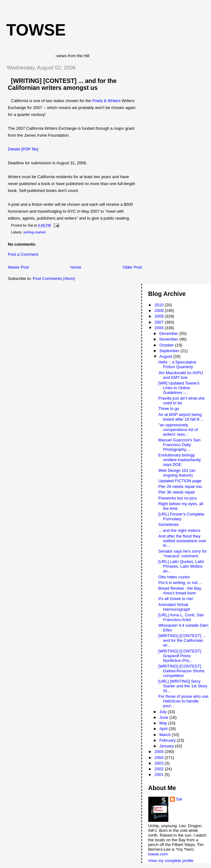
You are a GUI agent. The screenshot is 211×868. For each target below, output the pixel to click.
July (164, 712)
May (164, 723)
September (170, 351)
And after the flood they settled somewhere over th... (182, 541)
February (168, 740)
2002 (160, 769)
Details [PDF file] (23, 149)
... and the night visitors (179, 530)
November (169, 339)
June (164, 717)
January (167, 746)
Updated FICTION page (180, 481)
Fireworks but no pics (178, 498)
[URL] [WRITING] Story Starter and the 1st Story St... (183, 686)
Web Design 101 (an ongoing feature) (177, 473)
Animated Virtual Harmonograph (174, 607)
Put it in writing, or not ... (180, 583)
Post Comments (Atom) (54, 278)
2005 (160, 752)
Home (76, 267)
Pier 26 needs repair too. (181, 486)
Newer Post (18, 267)
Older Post (132, 267)
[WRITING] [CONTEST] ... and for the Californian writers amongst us (62, 84)
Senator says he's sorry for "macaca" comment (182, 554)
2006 (160, 328)
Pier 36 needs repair (177, 492)
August (166, 356)
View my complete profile (171, 861)
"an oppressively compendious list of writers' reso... (178, 430)
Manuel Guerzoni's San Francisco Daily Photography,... (179, 445)
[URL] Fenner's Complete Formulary (181, 516)
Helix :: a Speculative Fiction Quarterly (177, 364)
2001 (160, 775)
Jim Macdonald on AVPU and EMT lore (181, 375)
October (167, 345)
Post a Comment (23, 254)
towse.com (158, 854)
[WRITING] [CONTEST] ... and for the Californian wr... (182, 640)
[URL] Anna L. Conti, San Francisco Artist (181, 617)
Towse (36, 30)
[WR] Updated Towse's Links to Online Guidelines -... (179, 388)
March (166, 735)
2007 (160, 322)
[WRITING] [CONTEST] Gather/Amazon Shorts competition (181, 671)
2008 (160, 316)
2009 (160, 311)
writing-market (35, 232)
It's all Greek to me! (176, 599)
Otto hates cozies (174, 577)
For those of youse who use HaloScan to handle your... (183, 701)
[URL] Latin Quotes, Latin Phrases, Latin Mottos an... (181, 566)
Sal (179, 799)
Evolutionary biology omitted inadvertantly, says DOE (180, 460)
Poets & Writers (106, 101)
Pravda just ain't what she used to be (182, 401)
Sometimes (169, 524)
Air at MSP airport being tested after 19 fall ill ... (181, 417)
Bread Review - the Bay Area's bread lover (180, 591)
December (169, 333)
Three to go (169, 409)
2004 (160, 758)
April (164, 729)
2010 (160, 305)
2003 (160, 763)
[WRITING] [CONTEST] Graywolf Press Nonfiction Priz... (180, 656)
